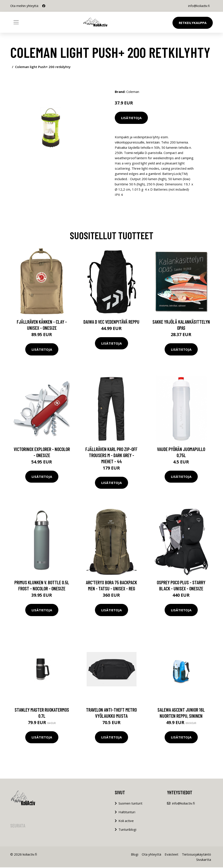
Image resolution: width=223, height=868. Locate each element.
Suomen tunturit (130, 804)
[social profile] (44, 6)
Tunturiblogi (127, 830)
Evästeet (171, 855)
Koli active (126, 821)
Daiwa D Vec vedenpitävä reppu (111, 322)
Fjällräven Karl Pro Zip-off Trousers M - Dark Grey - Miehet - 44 (111, 456)
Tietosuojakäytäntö (196, 855)
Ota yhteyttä (151, 855)
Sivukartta (204, 860)
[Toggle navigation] (16, 22)
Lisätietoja (131, 118)
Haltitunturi (127, 813)
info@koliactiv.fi (198, 6)
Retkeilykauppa (193, 23)
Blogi (135, 855)
